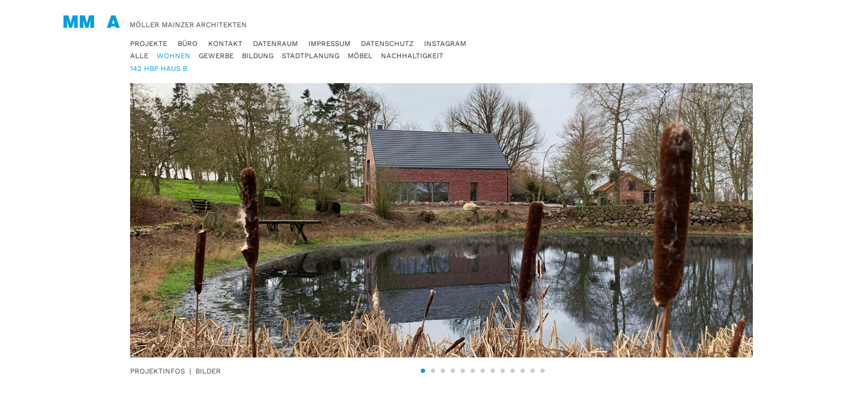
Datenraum (275, 44)
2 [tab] (433, 371)
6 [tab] (473, 371)
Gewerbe (216, 56)
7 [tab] (483, 371)
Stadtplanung (311, 56)
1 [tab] (423, 371)
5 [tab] (463, 371)
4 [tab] (453, 371)
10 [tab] (513, 371)
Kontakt (225, 44)
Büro (188, 44)
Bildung (258, 56)
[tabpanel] (482, 220)
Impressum (329, 44)
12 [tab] (533, 371)
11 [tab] (523, 371)
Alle (139, 56)
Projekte (149, 44)
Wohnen (174, 56)
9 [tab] (503, 371)
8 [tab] (493, 371)
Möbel (360, 56)
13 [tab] (542, 371)
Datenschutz (387, 44)
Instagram (445, 44)
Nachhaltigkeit (412, 56)
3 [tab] (443, 371)
